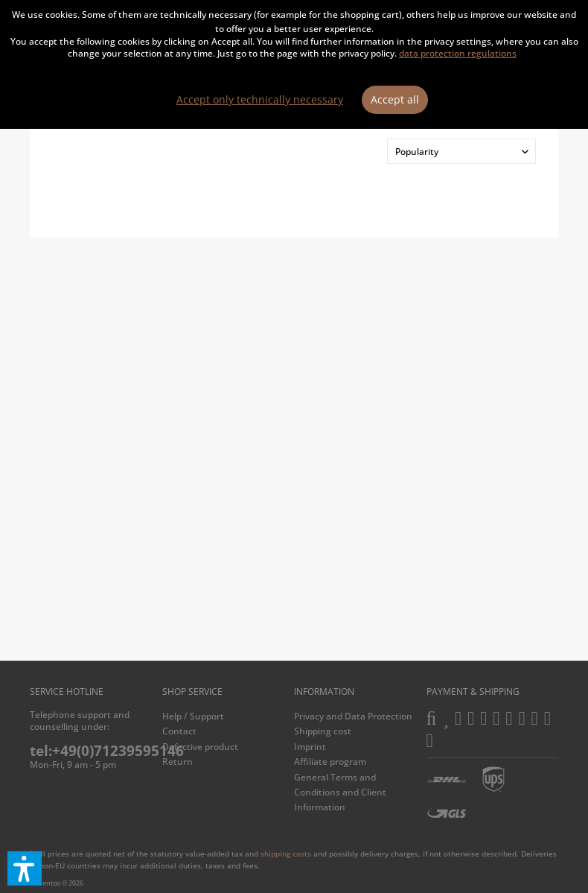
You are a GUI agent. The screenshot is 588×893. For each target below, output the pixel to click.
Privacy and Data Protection (353, 716)
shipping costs (286, 854)
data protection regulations (458, 53)
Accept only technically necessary (260, 99)
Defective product (200, 747)
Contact (179, 731)
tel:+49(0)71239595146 (107, 751)
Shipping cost (323, 731)
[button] (25, 868)
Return (178, 762)
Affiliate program (330, 762)
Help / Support (193, 716)
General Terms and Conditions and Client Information (340, 792)
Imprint (310, 747)
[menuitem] (225, 716)
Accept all (395, 99)
